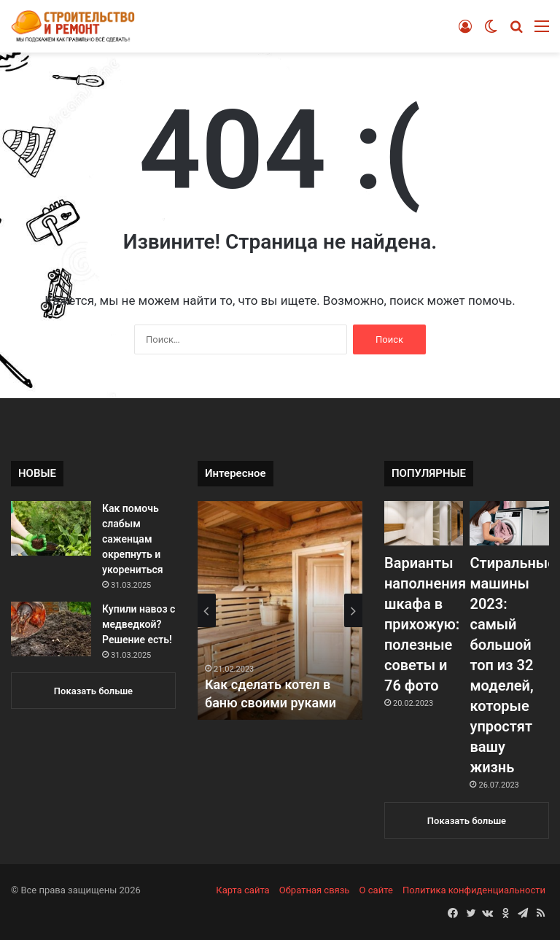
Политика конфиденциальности (474, 890)
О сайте (376, 890)
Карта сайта (242, 890)
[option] (280, 610)
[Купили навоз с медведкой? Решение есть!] (51, 629)
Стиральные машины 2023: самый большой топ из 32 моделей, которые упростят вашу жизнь (512, 665)
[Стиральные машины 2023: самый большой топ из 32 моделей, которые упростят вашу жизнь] (509, 523)
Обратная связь (315, 890)
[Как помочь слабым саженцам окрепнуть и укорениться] (51, 528)
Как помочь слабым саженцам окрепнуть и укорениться (133, 539)
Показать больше (93, 691)
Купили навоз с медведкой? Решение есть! (139, 624)
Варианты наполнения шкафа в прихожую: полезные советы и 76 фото (425, 624)
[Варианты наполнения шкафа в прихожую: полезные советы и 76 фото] (424, 523)
